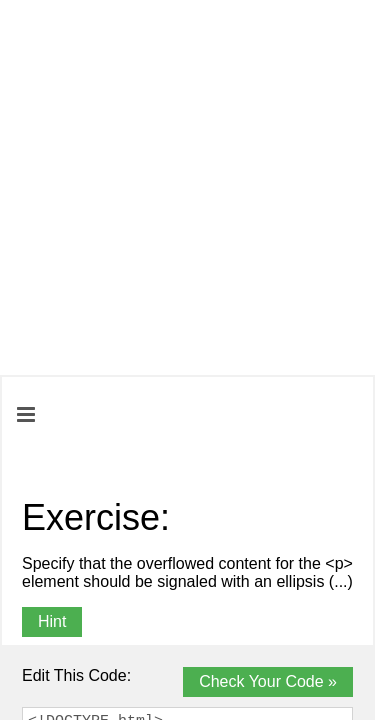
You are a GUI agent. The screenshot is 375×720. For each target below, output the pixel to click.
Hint (52, 621)
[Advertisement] (187, 187)
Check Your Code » (268, 681)
